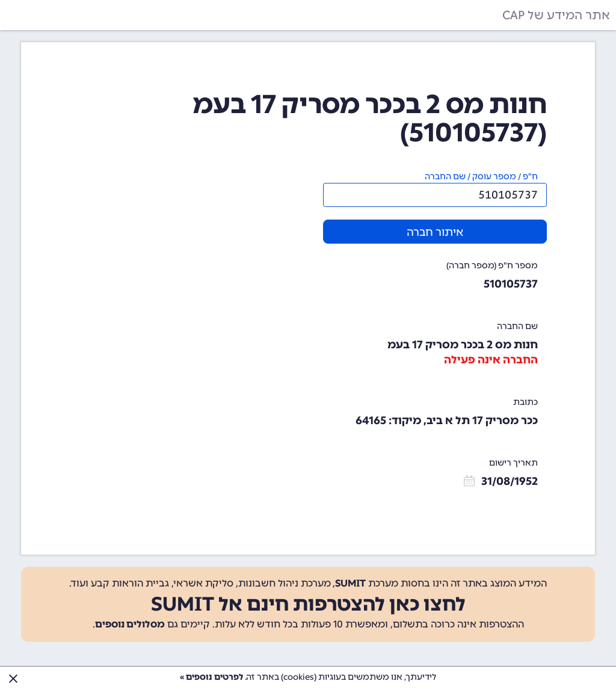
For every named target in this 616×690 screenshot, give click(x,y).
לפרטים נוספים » (211, 677)
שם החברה (517, 326)
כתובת (525, 402)
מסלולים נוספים (130, 624)
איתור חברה (435, 232)
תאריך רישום (513, 463)
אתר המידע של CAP (556, 15)
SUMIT (350, 583)
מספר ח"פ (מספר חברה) (492, 266)
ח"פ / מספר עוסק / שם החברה (481, 177)
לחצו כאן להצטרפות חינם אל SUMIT (308, 604)
